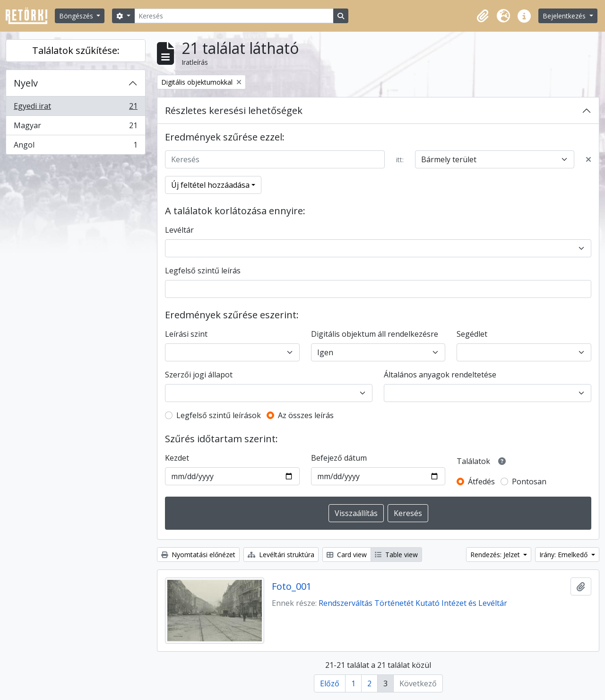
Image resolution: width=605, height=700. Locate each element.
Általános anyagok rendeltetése (440, 375)
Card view (347, 555)
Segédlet (472, 334)
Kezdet (177, 458)
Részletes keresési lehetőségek (234, 110)
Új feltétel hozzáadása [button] (210, 185)
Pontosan (529, 481)
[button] (483, 16)
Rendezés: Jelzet (496, 555)
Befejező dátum (339, 458)
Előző (330, 683)
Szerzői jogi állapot (199, 375)
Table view (396, 555)
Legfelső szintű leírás (203, 271)
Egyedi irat (75, 108)
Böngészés (77, 16)
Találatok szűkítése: (76, 50)
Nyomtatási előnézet (198, 555)
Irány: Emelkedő (564, 555)
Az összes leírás (306, 415)
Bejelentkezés (565, 16)
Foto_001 (292, 586)
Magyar (75, 127)
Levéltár (179, 230)
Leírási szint (186, 334)
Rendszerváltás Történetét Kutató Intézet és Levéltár (413, 603)
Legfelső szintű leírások (219, 415)
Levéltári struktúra (281, 555)
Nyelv (26, 83)
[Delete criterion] (588, 159)
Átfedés (481, 481)
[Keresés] (234, 16)
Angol (75, 147)
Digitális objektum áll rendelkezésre (375, 334)
